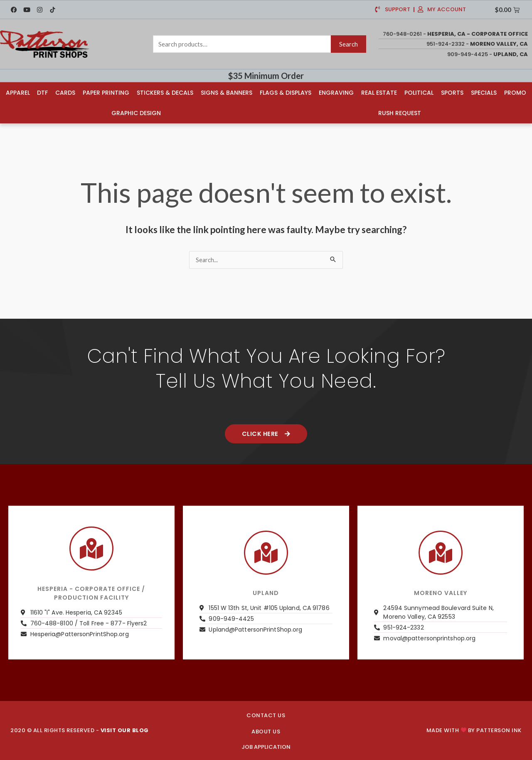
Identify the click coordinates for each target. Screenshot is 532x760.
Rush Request (400, 113)
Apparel (17, 92)
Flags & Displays (286, 92)
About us (266, 732)
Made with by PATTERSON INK (474, 730)
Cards (65, 92)
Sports (452, 92)
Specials (484, 92)
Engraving (336, 92)
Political (419, 92)
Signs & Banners (227, 92)
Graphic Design (136, 113)
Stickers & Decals (165, 92)
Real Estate (379, 92)
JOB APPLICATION (266, 747)
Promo (515, 92)
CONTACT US (266, 715)
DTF (42, 92)
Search (349, 44)
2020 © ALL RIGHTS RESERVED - (80, 730)
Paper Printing (106, 92)
